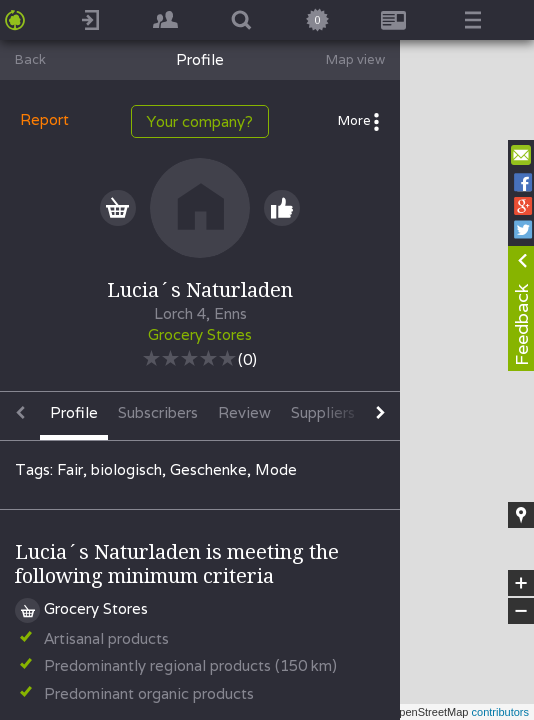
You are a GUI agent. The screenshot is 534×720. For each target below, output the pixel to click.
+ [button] (521, 583)
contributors (500, 712)
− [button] (521, 611)
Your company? (200, 121)
